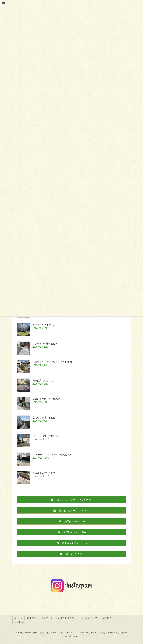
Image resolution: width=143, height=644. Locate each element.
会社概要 (107, 618)
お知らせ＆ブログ (67, 618)
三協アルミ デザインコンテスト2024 (53, 362)
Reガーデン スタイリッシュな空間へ (53, 455)
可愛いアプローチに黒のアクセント (51, 399)
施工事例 (32, 618)
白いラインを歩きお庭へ (45, 344)
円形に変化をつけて (43, 381)
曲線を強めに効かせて (44, 473)
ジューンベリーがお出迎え (46, 436)
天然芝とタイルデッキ (44, 325)
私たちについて (89, 618)
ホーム (19, 618)
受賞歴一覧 (47, 618)
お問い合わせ (22, 622)
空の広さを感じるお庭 (44, 418)
